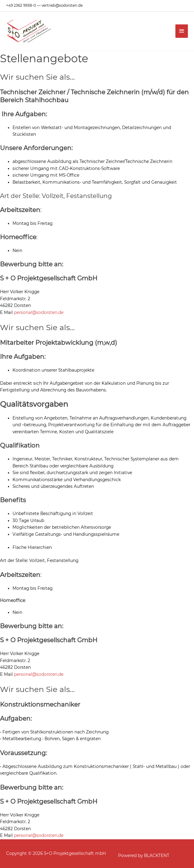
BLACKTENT (157, 855)
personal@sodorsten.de (39, 312)
